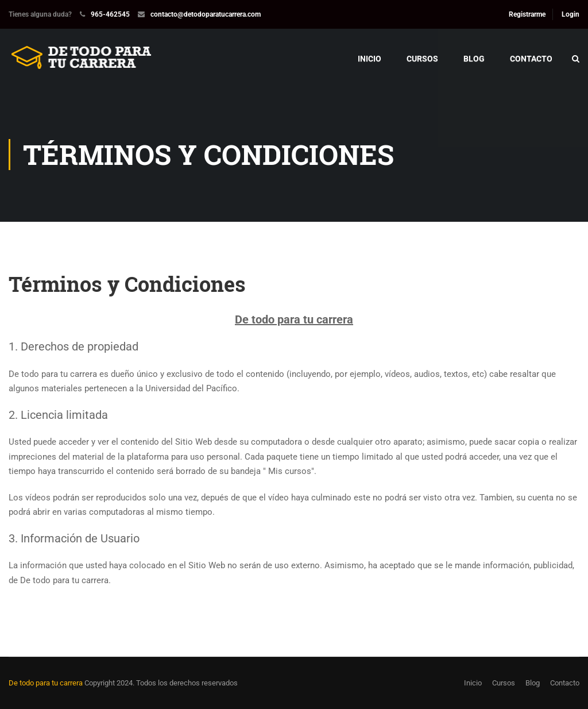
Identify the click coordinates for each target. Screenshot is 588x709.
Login (570, 14)
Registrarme (527, 14)
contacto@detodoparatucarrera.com (206, 14)
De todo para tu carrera (46, 683)
